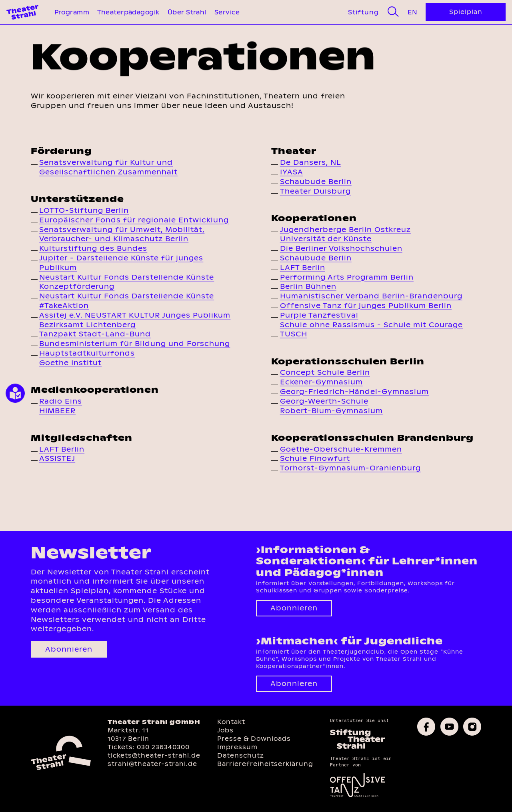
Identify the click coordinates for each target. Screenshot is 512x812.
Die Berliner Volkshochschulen (341, 248)
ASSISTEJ (57, 458)
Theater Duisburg (315, 191)
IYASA (292, 172)
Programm (72, 12)
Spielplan (466, 12)
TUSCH (294, 334)
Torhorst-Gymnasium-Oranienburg (350, 468)
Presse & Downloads (254, 739)
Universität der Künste (326, 239)
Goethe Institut (70, 363)
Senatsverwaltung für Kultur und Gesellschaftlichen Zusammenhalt (108, 167)
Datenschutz (241, 755)
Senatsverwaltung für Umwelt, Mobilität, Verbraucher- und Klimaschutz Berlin (122, 234)
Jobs (225, 730)
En (412, 12)
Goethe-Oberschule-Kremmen (341, 449)
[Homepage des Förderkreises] (358, 747)
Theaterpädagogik (128, 12)
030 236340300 (163, 747)
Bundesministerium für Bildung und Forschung (135, 344)
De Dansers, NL (311, 162)
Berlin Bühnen (308, 286)
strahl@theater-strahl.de (152, 764)
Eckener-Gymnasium (321, 382)
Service (227, 12)
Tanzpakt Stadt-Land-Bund (95, 334)
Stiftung (363, 12)
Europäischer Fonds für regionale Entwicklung (134, 220)
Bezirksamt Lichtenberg (87, 325)
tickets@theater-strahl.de (154, 755)
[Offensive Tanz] (358, 797)
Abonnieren (69, 649)
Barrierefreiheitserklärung (265, 764)
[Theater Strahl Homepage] (22, 12)
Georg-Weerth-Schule (324, 401)
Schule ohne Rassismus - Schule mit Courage (371, 325)
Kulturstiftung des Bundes (93, 248)
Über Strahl (187, 12)
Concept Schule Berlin (325, 372)
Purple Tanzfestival (319, 315)
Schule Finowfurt (315, 458)
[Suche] (393, 12)
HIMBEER (57, 411)
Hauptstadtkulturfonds (87, 353)
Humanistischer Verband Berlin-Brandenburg (371, 296)
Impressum (237, 747)
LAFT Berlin (62, 449)
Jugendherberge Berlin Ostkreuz (345, 230)
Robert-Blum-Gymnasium (331, 411)
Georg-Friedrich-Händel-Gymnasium (354, 392)
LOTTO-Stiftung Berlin (84, 210)
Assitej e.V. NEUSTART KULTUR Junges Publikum (135, 315)
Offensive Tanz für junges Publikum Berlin (366, 306)
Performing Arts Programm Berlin (347, 277)
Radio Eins (61, 401)
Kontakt (231, 722)
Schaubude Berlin (316, 182)
